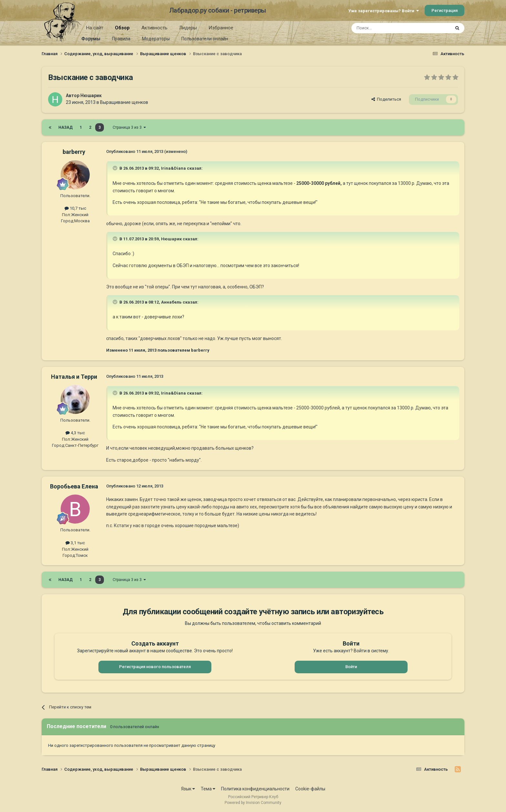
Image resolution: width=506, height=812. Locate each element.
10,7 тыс (75, 208)
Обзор (122, 30)
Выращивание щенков (124, 102)
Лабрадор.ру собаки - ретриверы (218, 10)
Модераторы (156, 39)
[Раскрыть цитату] (116, 168)
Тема (208, 789)
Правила (121, 39)
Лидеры (188, 28)
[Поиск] (386, 28)
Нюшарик (91, 95)
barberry (74, 152)
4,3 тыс (75, 433)
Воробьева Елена (74, 486)
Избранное (221, 28)
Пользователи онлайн (205, 39)
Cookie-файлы (310, 789)
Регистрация (445, 10)
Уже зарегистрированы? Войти (384, 11)
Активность (154, 28)
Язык (188, 789)
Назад (66, 127)
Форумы (91, 39)
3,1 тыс (75, 543)
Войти (351, 667)
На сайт (95, 28)
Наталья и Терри (74, 377)
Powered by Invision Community (253, 803)
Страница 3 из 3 (129, 127)
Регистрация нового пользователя (155, 667)
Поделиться (386, 99)
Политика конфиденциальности (255, 789)
